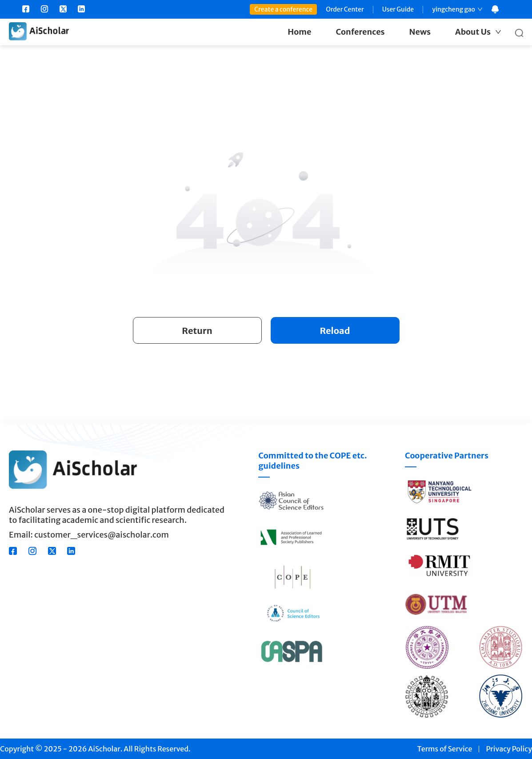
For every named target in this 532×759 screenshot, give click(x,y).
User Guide (398, 9)
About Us (473, 32)
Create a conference (283, 9)
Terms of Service (445, 749)
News (420, 32)
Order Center (345, 9)
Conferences (360, 32)
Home (299, 32)
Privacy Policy (509, 749)
